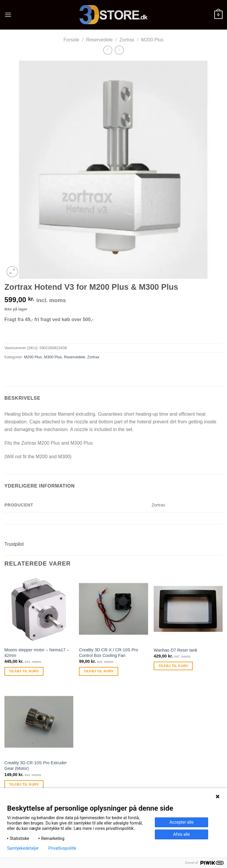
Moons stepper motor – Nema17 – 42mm (37, 653)
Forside (71, 40)
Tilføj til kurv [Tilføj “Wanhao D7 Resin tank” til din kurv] (173, 666)
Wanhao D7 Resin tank (175, 650)
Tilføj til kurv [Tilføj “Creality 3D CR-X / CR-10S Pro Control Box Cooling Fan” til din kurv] (99, 671)
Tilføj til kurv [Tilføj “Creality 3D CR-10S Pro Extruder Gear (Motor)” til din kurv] (24, 784)
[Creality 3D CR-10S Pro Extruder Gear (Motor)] (39, 722)
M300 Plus (53, 357)
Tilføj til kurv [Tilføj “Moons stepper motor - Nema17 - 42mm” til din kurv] (24, 671)
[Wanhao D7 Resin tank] (188, 609)
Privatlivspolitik (62, 848)
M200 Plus (153, 40)
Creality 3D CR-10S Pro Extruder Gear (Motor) (36, 766)
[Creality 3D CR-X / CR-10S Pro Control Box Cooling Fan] (113, 609)
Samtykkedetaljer (23, 848)
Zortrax (127, 40)
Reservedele (99, 40)
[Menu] (8, 15)
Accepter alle (181, 822)
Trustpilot (14, 544)
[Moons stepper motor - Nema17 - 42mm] (39, 609)
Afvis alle (182, 834)
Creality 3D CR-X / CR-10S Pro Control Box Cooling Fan (108, 653)
